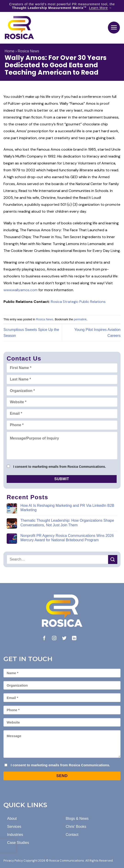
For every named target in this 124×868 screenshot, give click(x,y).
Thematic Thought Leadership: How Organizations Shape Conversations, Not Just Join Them (67, 523)
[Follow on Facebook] (44, 638)
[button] (114, 28)
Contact (72, 835)
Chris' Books (76, 827)
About (12, 819)
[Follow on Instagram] (54, 638)
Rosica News (28, 51)
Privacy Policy (13, 861)
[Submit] (113, 559)
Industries (15, 835)
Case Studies (18, 843)
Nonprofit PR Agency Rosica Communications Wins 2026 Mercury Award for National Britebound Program (67, 538)
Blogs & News (77, 819)
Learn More (98, 8)
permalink (80, 319)
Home (10, 51)
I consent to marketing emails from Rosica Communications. (59, 467)
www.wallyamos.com (20, 290)
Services (14, 827)
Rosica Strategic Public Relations (78, 302)
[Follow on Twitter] (64, 638)
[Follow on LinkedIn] (74, 638)
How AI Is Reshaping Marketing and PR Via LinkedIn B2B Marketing (67, 508)
